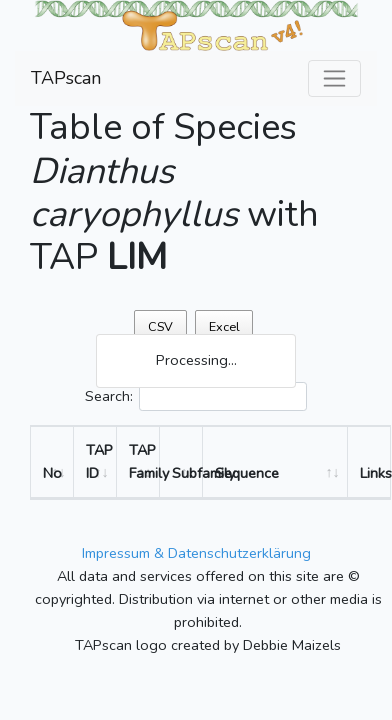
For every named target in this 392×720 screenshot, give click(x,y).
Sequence (247, 473)
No (52, 473)
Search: (196, 396)
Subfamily (187, 473)
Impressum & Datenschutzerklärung (196, 553)
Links (375, 473)
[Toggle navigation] (334, 78)
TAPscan (66, 78)
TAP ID (99, 461)
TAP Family (144, 461)
